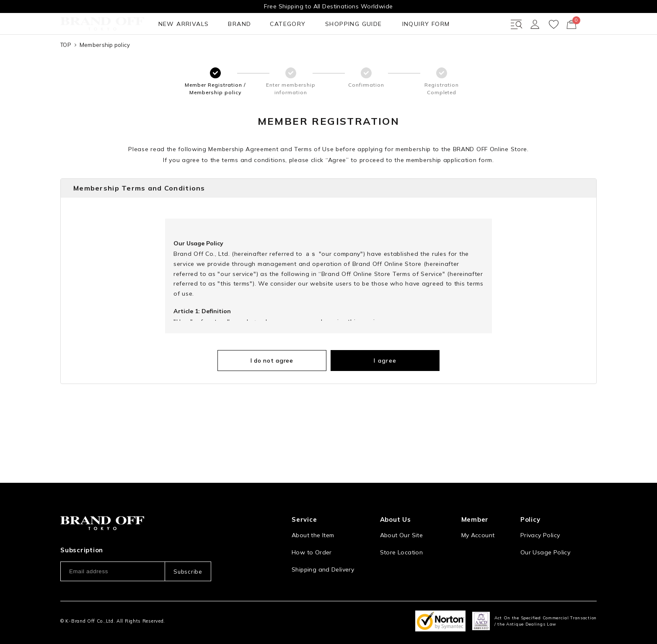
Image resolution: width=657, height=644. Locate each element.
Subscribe (188, 545)
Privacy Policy (540, 509)
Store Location (401, 526)
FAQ (297, 577)
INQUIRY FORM (313, 54)
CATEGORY (183, 54)
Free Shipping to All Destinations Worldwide (328, 6)
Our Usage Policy (545, 526)
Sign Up (473, 526)
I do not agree (285, 391)
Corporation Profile (408, 543)
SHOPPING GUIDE (245, 54)
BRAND (139, 54)
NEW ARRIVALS (87, 54)
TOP (66, 75)
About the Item (313, 509)
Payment (304, 560)
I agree (373, 391)
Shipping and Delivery (323, 543)
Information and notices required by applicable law (559, 547)
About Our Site (401, 509)
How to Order (312, 526)
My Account (478, 509)
